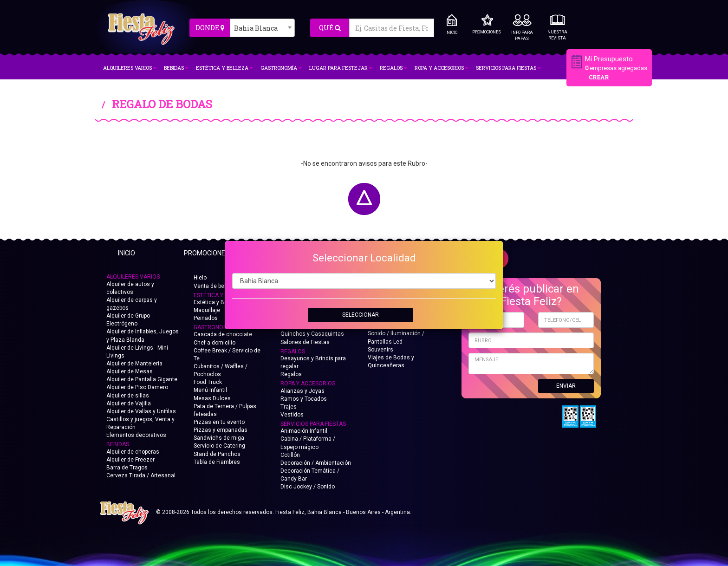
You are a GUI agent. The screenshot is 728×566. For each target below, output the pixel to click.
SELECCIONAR (361, 315)
